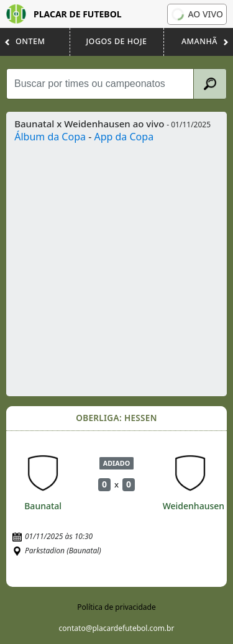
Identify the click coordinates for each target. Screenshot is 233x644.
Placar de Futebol (64, 14)
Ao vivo (197, 14)
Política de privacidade (116, 607)
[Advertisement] (116, 267)
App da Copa (124, 137)
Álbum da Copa (50, 137)
